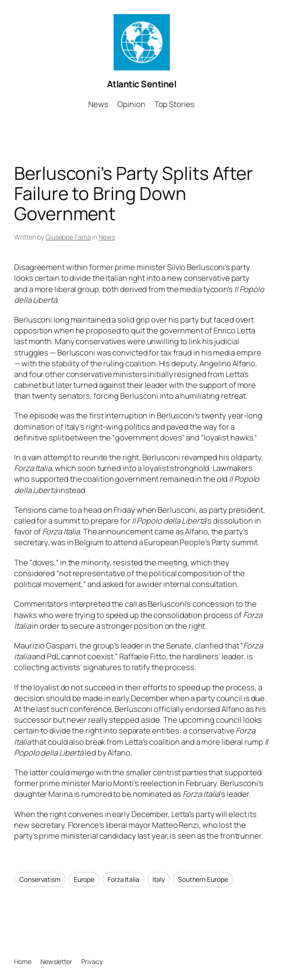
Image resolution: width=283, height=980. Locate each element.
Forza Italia (123, 879)
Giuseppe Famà (68, 237)
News (107, 237)
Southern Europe (203, 879)
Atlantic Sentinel (142, 84)
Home (23, 961)
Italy (159, 879)
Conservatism (40, 879)
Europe (84, 879)
